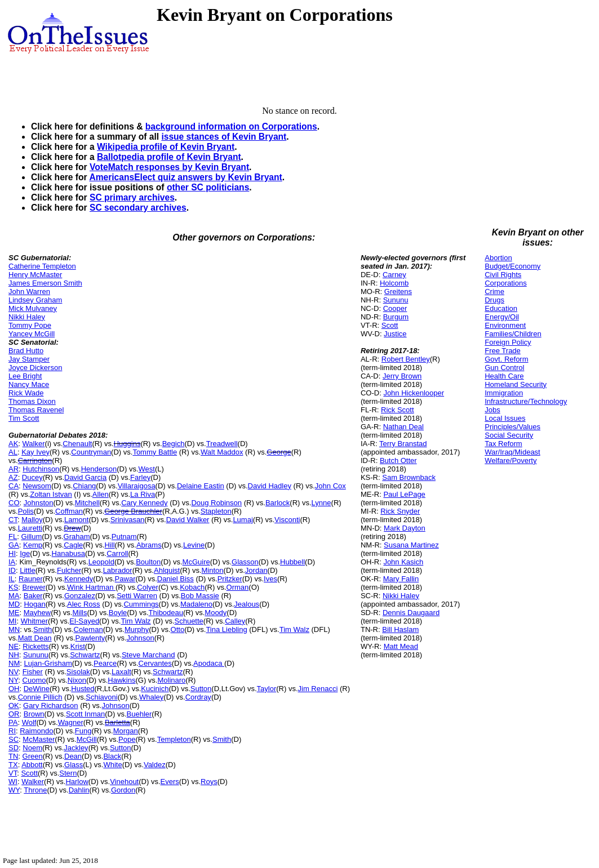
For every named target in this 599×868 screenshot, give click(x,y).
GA (14, 545)
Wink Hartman (91, 587)
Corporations (505, 283)
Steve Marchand (148, 655)
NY (13, 680)
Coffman (69, 511)
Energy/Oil (502, 317)
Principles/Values (513, 427)
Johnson (141, 638)
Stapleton (216, 511)
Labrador (118, 570)
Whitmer (34, 621)
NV (14, 672)
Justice (395, 334)
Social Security (509, 435)
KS (13, 587)
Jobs (492, 410)
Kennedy (79, 579)
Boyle (118, 613)
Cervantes (155, 663)
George (279, 452)
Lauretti (30, 528)
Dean (73, 756)
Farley (140, 477)
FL (13, 537)
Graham (77, 537)
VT (13, 773)
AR (14, 469)
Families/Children (513, 334)
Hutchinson (41, 469)
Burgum (396, 317)
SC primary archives (132, 197)
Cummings (141, 604)
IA (12, 562)
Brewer (34, 587)
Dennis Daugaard (411, 613)
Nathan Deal (403, 427)
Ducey (32, 477)
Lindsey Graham (35, 300)
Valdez (155, 765)
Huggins (127, 444)
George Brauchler (133, 511)
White (112, 765)
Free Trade (503, 351)
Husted (83, 689)
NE (14, 646)
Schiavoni (101, 697)
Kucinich (155, 689)
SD (14, 748)
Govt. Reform (506, 359)
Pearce (105, 663)
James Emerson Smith (45, 283)
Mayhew (37, 613)
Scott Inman (85, 714)
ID (12, 570)
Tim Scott (24, 418)
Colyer (148, 587)
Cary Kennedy (144, 503)
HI (12, 553)
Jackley (76, 748)
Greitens (398, 291)
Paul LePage (404, 494)
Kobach (192, 587)
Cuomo (34, 680)
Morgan (126, 731)
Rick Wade (26, 393)
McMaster (39, 739)
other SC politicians (208, 187)
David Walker (188, 520)
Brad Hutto (26, 351)
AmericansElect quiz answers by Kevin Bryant (185, 177)
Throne (35, 790)
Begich (174, 444)
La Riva (143, 494)
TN (13, 756)
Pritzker (230, 579)
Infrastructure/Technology (526, 401)
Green (33, 756)
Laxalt (121, 672)
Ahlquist (167, 570)
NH (14, 655)
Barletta (117, 722)
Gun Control (504, 368)
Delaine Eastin (201, 486)
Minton (213, 570)
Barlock (278, 503)
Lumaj (243, 520)
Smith (43, 629)
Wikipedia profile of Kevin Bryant (166, 147)
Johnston (39, 503)
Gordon (123, 790)
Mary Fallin (401, 579)
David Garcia (85, 477)
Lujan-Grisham (48, 663)
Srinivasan (128, 520)
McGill (87, 739)
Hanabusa (68, 553)
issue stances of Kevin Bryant (224, 137)
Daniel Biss (176, 579)
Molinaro (171, 680)
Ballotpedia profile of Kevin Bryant (169, 157)
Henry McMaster (35, 275)
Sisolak (78, 672)
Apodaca (209, 663)
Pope (127, 739)
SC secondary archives (138, 208)
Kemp (33, 545)
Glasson (245, 562)
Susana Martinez (411, 545)
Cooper (395, 308)
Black (112, 756)
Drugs (494, 300)
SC (14, 739)
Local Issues (505, 418)
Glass (74, 765)
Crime (494, 291)
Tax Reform (503, 444)
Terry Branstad (403, 444)
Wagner (71, 722)
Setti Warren (137, 596)
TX (13, 765)
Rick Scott (398, 410)
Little (27, 570)
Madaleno (196, 604)
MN (14, 629)
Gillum (31, 537)
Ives (270, 579)
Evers (170, 782)
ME (14, 613)
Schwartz (85, 655)
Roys (209, 782)
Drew (72, 528)
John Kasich (403, 562)
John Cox (330, 486)
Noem (32, 748)
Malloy (32, 520)
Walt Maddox (222, 452)
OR (14, 714)
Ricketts (36, 646)
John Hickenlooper (414, 393)
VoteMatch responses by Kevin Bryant (169, 167)
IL (12, 579)
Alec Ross (84, 604)
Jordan (256, 570)
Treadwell (222, 444)
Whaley (151, 697)
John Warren (29, 291)
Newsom (37, 486)
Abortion (498, 258)
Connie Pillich (40, 697)
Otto (178, 629)
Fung (83, 731)
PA (13, 722)
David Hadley (270, 486)
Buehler (139, 714)
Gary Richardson (51, 705)
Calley (235, 621)
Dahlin (79, 790)
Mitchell (87, 503)
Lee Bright (25, 376)
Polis (26, 511)
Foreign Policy (508, 342)
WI (13, 782)
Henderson (99, 469)
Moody (216, 613)
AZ (13, 477)
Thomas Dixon (32, 401)
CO (14, 503)
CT (13, 520)
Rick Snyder (400, 511)
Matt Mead (401, 646)
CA (14, 486)
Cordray (198, 697)
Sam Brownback (409, 477)
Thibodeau (166, 613)
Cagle (73, 545)
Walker (34, 444)
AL (13, 452)
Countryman (91, 452)
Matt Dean (35, 638)
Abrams (149, 545)
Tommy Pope (30, 325)
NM (14, 663)
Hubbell (292, 562)
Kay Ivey (36, 452)
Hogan (34, 604)
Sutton (201, 689)
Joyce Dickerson (35, 368)
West (147, 469)
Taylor (267, 689)
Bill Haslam (400, 629)
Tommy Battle (155, 452)
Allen (101, 494)
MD (14, 604)
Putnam (124, 537)
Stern (68, 773)
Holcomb (394, 283)
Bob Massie (200, 596)
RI (12, 731)
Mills (79, 613)
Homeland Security (516, 384)
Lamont (76, 520)
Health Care (504, 376)
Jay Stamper (29, 359)
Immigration (504, 393)
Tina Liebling (226, 629)
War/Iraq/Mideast (513, 452)
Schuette (189, 621)
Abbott (32, 765)
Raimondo (36, 731)
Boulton (148, 562)
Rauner (31, 579)
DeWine (37, 689)
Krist (78, 646)
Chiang (84, 486)
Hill (110, 545)
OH (14, 689)
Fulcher (69, 570)
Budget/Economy (513, 266)
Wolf (29, 722)
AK (13, 444)
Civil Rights (503, 275)
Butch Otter (398, 460)
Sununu (36, 655)
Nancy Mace (29, 384)
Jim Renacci (318, 689)
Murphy (137, 629)
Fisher (33, 672)
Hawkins (121, 680)
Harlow (77, 782)
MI (12, 621)
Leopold (101, 562)
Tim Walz (136, 621)
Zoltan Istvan (51, 494)
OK (14, 705)
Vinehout (124, 782)
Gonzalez (80, 596)
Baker (33, 596)
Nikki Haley (27, 317)
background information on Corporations (231, 126)
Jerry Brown (402, 376)
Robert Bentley (406, 359)
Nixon (77, 680)
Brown (34, 714)
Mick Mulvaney (33, 308)
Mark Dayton (405, 528)
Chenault (77, 444)
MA (14, 596)
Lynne (321, 503)
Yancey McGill (32, 334)
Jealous (247, 604)
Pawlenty (90, 638)
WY (14, 790)
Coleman (88, 629)
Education (501, 308)
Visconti (287, 520)
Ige (25, 553)
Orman (238, 587)
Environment (505, 325)
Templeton (174, 739)
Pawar (125, 579)
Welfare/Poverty (511, 460)
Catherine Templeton (42, 266)
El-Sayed (84, 621)
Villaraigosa (137, 486)
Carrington (35, 460)
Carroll (117, 553)
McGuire (196, 562)
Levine (194, 545)
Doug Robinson (216, 503)
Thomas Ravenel (36, 410)
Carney (394, 275)
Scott (29, 773)
